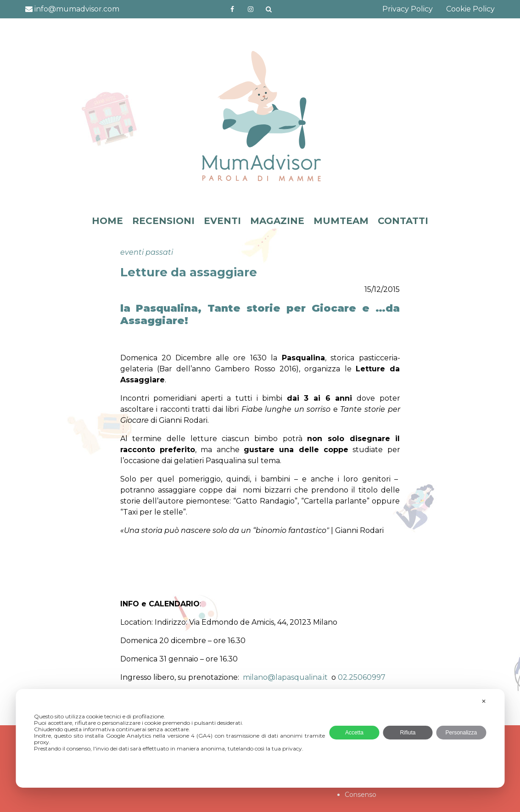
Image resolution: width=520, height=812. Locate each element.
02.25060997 (362, 677)
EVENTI (222, 221)
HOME (107, 221)
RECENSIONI (163, 221)
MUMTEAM (341, 221)
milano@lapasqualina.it (285, 677)
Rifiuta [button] (408, 733)
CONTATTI (403, 221)
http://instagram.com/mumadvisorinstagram (251, 9)
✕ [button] (484, 701)
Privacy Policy (408, 9)
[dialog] (260, 738)
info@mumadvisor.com (72, 9)
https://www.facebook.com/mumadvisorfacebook (232, 9)
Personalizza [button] (461, 733)
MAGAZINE (277, 221)
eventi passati (147, 252)
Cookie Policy (470, 9)
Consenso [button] (361, 795)
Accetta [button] (354, 733)
